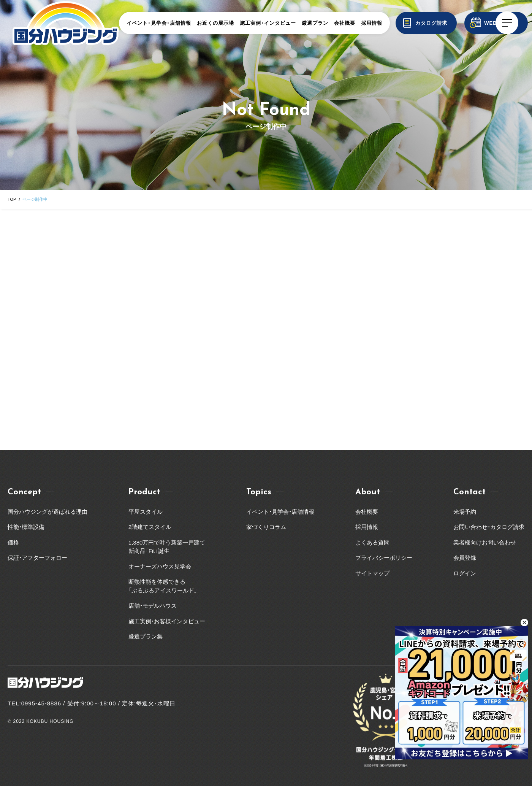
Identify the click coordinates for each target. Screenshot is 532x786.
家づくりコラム (266, 527)
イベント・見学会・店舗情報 (159, 23)
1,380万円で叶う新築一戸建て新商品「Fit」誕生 (167, 547)
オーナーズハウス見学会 (160, 566)
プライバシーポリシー (384, 558)
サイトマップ (372, 573)
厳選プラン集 (146, 636)
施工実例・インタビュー (268, 23)
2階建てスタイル (150, 527)
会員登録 (465, 558)
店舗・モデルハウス (153, 606)
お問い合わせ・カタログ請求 (489, 527)
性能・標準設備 (26, 527)
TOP (12, 199)
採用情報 (372, 23)
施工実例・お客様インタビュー (167, 621)
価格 (13, 542)
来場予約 (465, 512)
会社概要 (345, 23)
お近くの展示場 (215, 23)
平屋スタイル (146, 512)
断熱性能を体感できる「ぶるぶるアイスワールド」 (163, 586)
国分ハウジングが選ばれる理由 (47, 512)
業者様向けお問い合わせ (488, 542)
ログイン (465, 573)
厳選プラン (315, 23)
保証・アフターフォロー (37, 558)
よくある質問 (372, 542)
